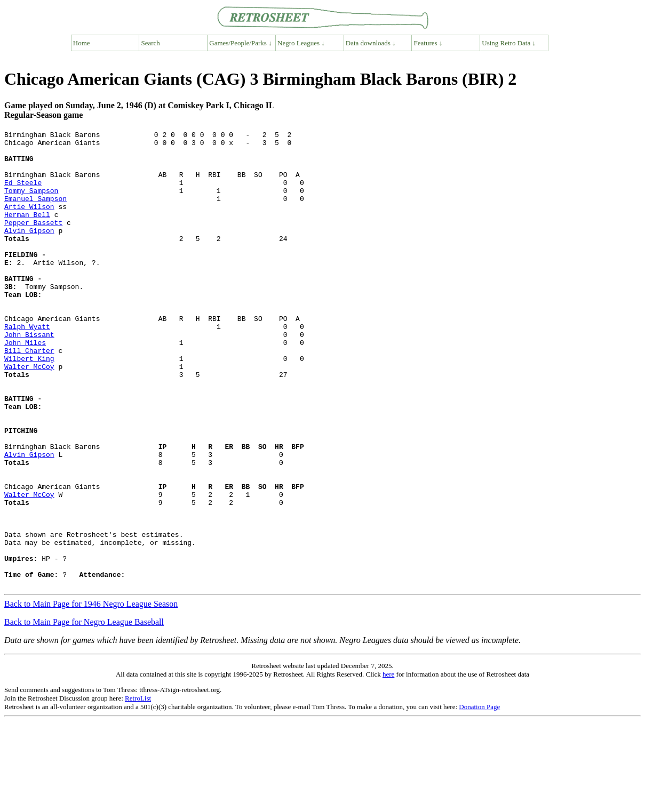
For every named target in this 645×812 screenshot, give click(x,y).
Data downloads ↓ (371, 43)
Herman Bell (27, 232)
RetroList (138, 789)
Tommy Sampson (31, 203)
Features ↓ (428, 43)
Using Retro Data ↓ (509, 43)
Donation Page (479, 798)
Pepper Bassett (33, 242)
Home (82, 43)
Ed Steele (23, 194)
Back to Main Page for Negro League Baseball (84, 713)
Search (151, 43)
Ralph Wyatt (27, 366)
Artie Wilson (29, 222)
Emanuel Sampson (35, 213)
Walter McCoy (29, 414)
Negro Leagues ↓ (301, 43)
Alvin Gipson (29, 251)
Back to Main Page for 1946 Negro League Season (91, 695)
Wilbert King (29, 405)
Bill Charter (29, 395)
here (388, 765)
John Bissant (29, 376)
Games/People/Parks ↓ (240, 43)
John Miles (25, 385)
